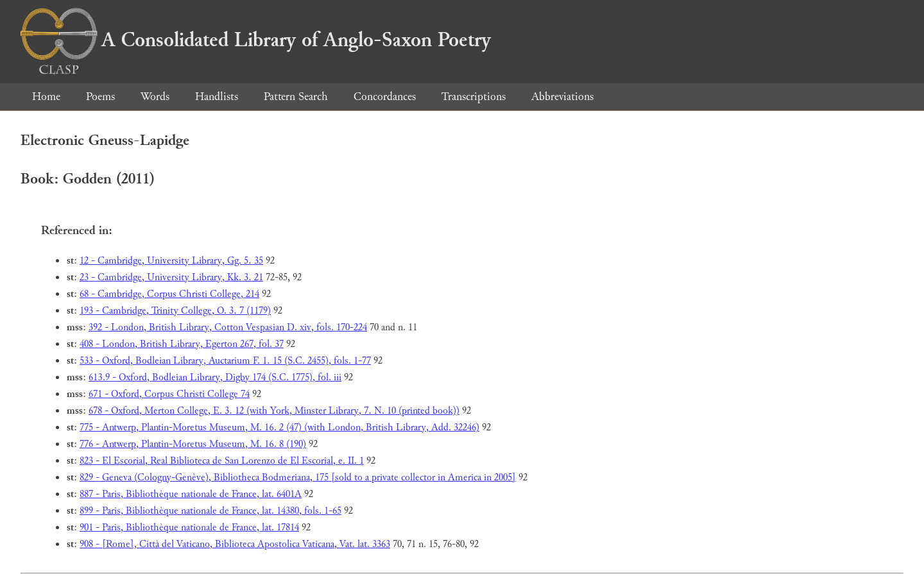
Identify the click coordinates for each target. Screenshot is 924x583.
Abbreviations (562, 97)
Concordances (385, 97)
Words (155, 97)
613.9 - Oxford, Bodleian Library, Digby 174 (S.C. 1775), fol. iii (215, 377)
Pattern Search (296, 97)
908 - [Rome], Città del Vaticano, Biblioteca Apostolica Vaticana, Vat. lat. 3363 (235, 544)
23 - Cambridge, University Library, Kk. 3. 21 (171, 277)
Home (46, 97)
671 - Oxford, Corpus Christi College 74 (169, 394)
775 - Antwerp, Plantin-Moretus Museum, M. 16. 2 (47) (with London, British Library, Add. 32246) (279, 427)
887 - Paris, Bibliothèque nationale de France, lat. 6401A (191, 494)
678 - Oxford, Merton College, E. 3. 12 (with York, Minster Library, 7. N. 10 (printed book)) (274, 411)
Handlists (217, 97)
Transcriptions (474, 97)
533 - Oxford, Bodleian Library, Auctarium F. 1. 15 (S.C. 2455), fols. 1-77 (225, 361)
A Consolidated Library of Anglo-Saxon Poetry (256, 40)
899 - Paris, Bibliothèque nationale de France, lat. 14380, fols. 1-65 (210, 511)
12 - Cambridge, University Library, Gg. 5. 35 (171, 261)
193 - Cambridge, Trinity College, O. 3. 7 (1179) (175, 311)
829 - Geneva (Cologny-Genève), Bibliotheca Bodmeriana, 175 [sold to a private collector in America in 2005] (298, 477)
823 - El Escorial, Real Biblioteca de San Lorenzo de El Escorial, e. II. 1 (222, 461)
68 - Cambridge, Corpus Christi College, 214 (169, 294)
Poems (100, 97)
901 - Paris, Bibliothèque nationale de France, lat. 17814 (189, 528)
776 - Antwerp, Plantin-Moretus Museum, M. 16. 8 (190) (193, 444)
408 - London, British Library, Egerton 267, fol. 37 (182, 344)
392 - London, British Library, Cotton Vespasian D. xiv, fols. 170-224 (228, 327)
